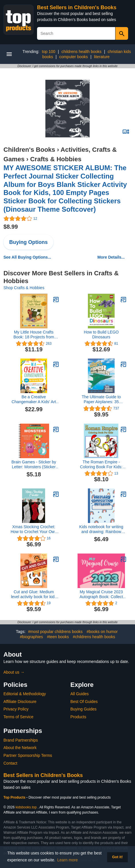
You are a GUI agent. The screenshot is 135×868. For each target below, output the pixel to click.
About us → (14, 672)
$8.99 (11, 227)
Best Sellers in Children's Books (77, 7)
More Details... (111, 257)
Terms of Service (18, 717)
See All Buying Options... (27, 257)
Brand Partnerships (21, 740)
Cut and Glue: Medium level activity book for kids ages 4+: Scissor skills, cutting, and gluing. (34, 594)
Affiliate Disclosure (20, 702)
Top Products (15, 797)
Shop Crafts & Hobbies (24, 288)
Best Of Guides (84, 702)
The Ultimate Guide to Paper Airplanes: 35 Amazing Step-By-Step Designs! (101, 399)
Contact (10, 763)
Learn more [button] (67, 860)
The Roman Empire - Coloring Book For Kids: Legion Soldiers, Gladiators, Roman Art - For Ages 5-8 (101, 465)
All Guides (80, 694)
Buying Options (28, 242)
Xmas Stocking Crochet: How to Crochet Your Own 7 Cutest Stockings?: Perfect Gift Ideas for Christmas (34, 529)
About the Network (20, 748)
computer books (74, 57)
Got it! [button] (117, 857)
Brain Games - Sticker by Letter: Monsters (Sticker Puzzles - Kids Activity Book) (34, 465)
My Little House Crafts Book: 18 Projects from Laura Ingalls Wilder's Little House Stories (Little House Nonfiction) (34, 335)
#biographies (31, 637)
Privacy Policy (16, 709)
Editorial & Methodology (25, 694)
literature (102, 57)
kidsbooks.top (26, 807)
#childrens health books (94, 637)
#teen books (58, 637)
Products (78, 717)
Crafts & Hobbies (56, 159)
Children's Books (29, 150)
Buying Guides (83, 709)
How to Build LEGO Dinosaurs (101, 334)
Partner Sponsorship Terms (28, 755)
